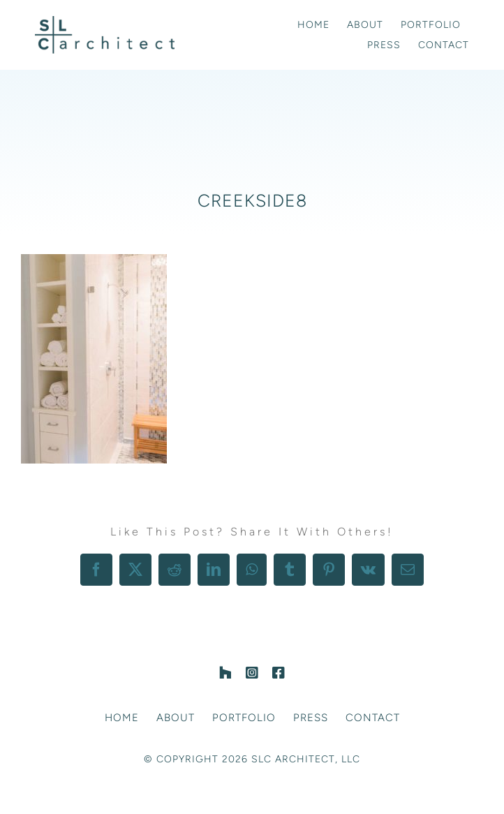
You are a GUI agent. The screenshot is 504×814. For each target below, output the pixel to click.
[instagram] (252, 673)
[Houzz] (225, 673)
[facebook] (279, 673)
